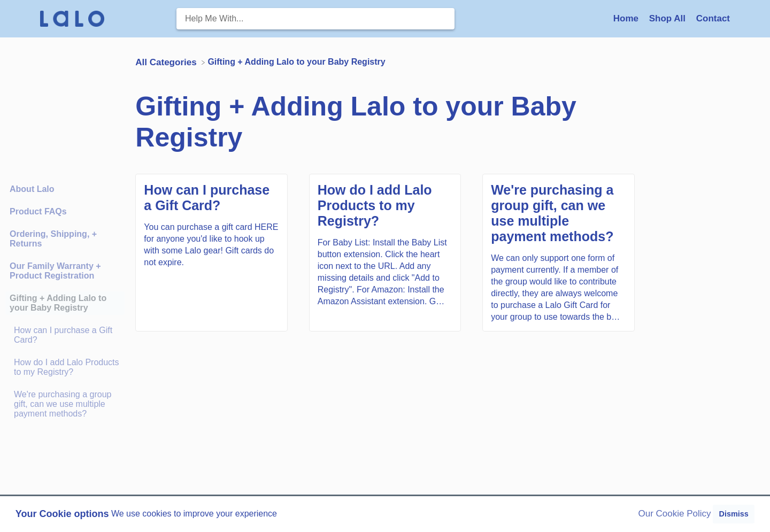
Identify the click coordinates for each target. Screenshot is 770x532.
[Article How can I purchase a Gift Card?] (65, 335)
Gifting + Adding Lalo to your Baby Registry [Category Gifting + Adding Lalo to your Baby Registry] (58, 303)
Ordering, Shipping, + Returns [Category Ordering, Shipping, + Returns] (53, 239)
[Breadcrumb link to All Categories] (167, 62)
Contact (713, 18)
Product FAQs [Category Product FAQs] (38, 211)
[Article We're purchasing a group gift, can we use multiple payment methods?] (65, 404)
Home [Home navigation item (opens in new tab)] (627, 18)
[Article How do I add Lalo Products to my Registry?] (65, 367)
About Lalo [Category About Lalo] (32, 189)
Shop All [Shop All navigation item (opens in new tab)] (669, 18)
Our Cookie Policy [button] (675, 514)
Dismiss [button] (733, 514)
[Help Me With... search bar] (315, 19)
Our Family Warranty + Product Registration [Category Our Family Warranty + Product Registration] (55, 271)
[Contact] (713, 18)
